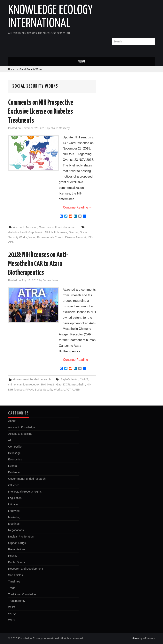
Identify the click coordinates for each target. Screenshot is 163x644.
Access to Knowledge (22, 427)
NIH (47, 232)
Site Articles (16, 575)
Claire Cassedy (60, 128)
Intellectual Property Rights (25, 492)
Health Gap (54, 384)
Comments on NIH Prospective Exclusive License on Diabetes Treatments (41, 112)
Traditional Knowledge (22, 594)
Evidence (14, 472)
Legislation (15, 498)
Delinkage (14, 453)
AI (10, 440)
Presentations (17, 549)
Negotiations (16, 530)
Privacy (13, 556)
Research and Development (26, 569)
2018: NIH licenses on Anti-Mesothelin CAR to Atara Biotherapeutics (38, 264)
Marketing (14, 517)
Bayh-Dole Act (69, 379)
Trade (12, 588)
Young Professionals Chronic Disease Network (57, 237)
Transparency (17, 601)
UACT (67, 390)
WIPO (12, 614)
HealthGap (27, 232)
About (12, 421)
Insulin (39, 232)
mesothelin (78, 384)
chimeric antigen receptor (24, 384)
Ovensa (74, 232)
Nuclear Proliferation (21, 537)
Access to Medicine (25, 227)
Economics (15, 459)
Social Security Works (48, 390)
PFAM (29, 390)
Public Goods (17, 562)
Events (12, 466)
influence (14, 485)
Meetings (14, 524)
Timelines (14, 582)
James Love (50, 280)
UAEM (76, 390)
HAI (43, 384)
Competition (16, 447)
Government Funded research (58, 227)
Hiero (135, 638)
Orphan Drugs (17, 543)
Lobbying (14, 511)
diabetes (13, 232)
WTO (11, 620)
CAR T (84, 379)
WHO (12, 607)
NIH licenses (59, 232)
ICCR (66, 384)
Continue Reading (78, 207)
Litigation (14, 504)
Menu (81, 62)
